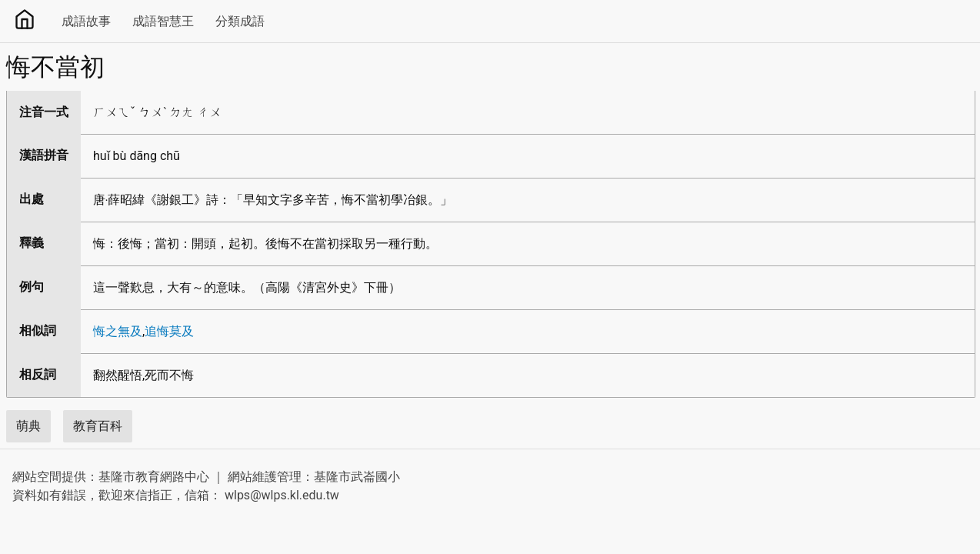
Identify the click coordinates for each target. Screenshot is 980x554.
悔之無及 (118, 331)
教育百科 (98, 426)
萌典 (28, 426)
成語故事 (86, 21)
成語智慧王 (163, 21)
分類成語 (240, 21)
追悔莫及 (169, 331)
